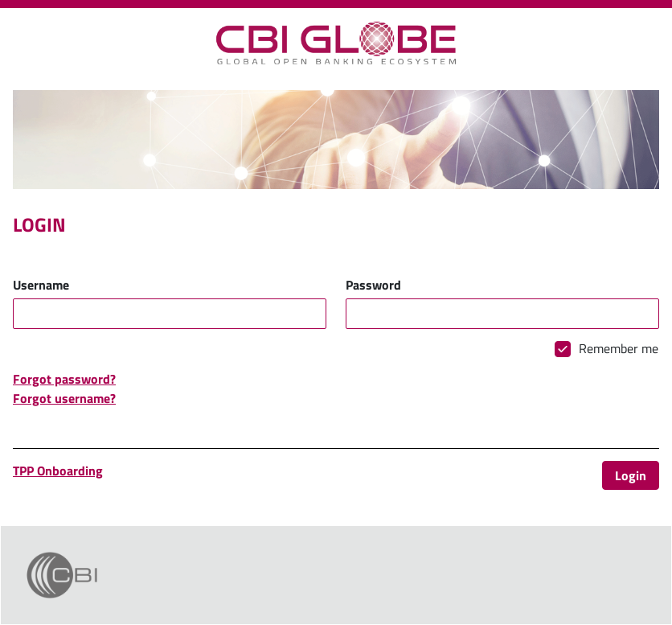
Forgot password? (64, 379)
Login (631, 475)
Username (41, 285)
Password (373, 285)
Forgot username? (64, 398)
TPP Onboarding (58, 471)
